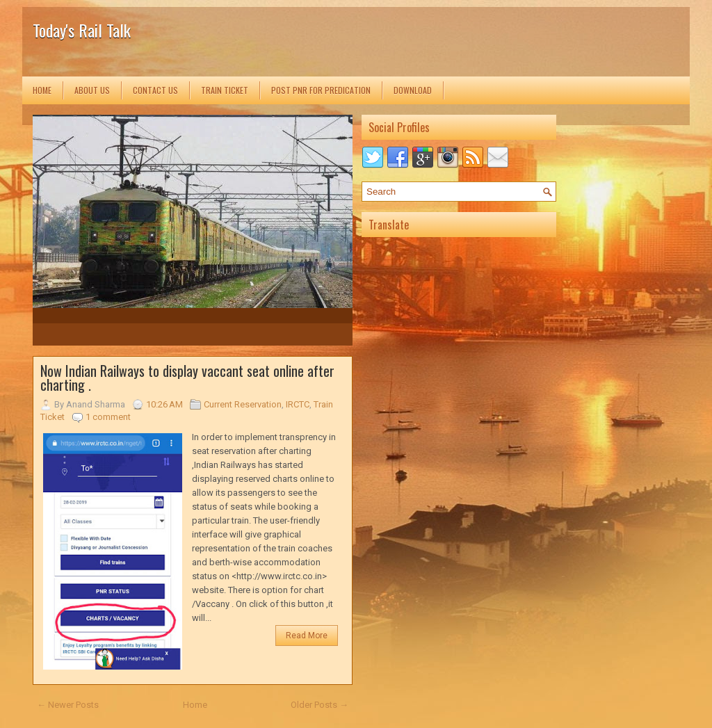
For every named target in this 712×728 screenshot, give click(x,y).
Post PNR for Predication (321, 90)
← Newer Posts (68, 705)
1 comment (108, 417)
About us (92, 90)
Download (413, 90)
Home (42, 90)
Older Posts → (319, 705)
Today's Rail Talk (82, 30)
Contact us (155, 90)
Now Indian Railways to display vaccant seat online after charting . (187, 378)
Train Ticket (225, 90)
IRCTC (298, 404)
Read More (307, 636)
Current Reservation (243, 404)
